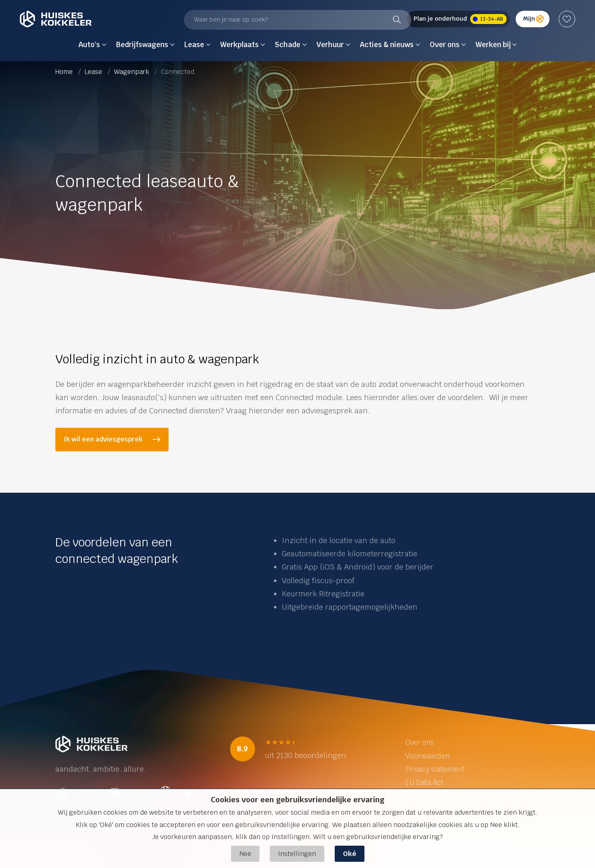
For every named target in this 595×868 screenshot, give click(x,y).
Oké (350, 854)
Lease (94, 72)
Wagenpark (132, 72)
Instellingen (297, 854)
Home (65, 72)
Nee (245, 854)
